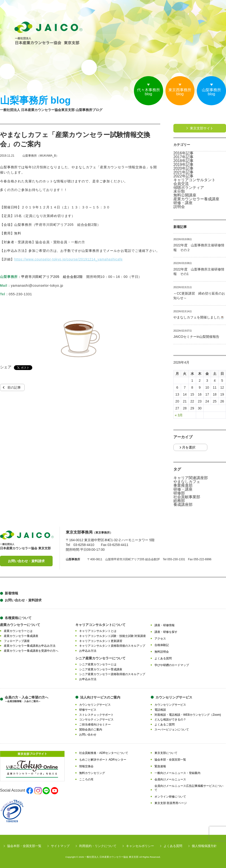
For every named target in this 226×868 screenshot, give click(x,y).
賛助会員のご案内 (91, 730)
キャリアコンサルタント (194, 180)
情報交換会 (86, 766)
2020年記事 (183, 169)
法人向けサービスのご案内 (100, 697)
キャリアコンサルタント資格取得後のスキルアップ (112, 646)
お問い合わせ (88, 735)
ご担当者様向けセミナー (95, 725)
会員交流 (181, 184)
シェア (6, 367)
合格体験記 (162, 645)
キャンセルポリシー (140, 846)
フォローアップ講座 (17, 641)
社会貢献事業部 (187, 497)
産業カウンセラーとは (18, 631)
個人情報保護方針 (204, 846)
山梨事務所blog (210, 93)
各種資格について (18, 618)
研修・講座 (183, 203)
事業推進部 (183, 486)
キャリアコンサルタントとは (98, 631)
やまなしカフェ (187, 482)
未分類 (179, 191)
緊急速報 (160, 766)
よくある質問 (163, 658)
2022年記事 (183, 176)
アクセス (160, 639)
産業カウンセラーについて (20, 625)
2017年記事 (183, 157)
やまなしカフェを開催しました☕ (199, 317)
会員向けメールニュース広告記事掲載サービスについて (189, 788)
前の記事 (14, 387)
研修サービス (88, 710)
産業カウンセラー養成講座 (196, 199)
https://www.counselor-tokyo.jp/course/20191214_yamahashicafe (68, 259)
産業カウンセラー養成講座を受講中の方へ (31, 651)
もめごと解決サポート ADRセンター (103, 760)
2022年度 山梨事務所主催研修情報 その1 (199, 272)
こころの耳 (86, 779)
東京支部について (166, 753)
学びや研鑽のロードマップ (172, 665)
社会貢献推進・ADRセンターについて (104, 753)
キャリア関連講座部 (191, 478)
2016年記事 (183, 153)
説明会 (179, 207)
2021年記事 (183, 172)
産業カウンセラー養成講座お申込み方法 (30, 646)
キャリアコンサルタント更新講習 (101, 641)
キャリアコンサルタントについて (100, 625)
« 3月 (179, 415)
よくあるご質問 (165, 725)
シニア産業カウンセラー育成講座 (101, 669)
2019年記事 (183, 165)
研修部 (179, 493)
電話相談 (160, 710)
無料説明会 (162, 652)
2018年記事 (183, 161)
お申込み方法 (88, 651)
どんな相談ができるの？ (170, 720)
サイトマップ (60, 846)
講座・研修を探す (166, 632)
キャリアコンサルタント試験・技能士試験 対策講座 (113, 636)
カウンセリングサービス (95, 705)
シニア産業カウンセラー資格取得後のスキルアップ (112, 674)
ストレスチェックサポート (96, 715)
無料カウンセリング (92, 773)
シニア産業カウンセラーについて (100, 658)
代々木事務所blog (141, 93)
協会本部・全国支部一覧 (170, 760)
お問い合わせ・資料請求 (26, 561)
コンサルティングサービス (96, 720)
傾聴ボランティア (189, 188)
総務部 (179, 501)
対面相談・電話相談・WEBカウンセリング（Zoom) (188, 715)
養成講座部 (183, 505)
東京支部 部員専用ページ (171, 803)
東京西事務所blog (175, 93)
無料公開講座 (185, 195)
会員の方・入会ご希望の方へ (27, 699)
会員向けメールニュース (170, 779)
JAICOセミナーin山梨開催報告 (196, 337)
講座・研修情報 (165, 625)
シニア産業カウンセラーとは (98, 664)
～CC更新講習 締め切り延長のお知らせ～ (199, 296)
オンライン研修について (170, 797)
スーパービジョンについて (172, 730)
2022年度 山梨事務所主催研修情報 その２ (199, 248)
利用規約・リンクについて (98, 846)
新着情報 (11, 593)
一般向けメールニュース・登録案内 (177, 773)
